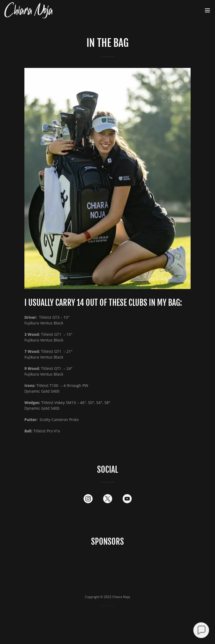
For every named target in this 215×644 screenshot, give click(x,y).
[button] (207, 10)
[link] (28, 10)
